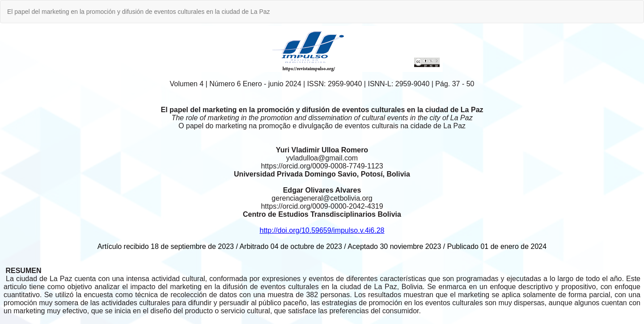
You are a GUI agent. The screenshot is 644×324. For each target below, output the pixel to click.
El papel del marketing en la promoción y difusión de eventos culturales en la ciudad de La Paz (139, 12)
